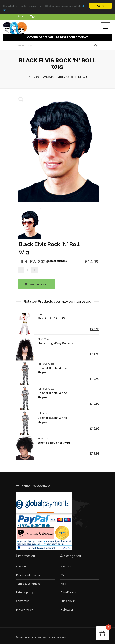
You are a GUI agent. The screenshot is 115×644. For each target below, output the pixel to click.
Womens (66, 566)
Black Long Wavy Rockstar (56, 343)
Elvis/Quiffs (49, 77)
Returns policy (25, 592)
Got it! (101, 6)
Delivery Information (29, 575)
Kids (63, 584)
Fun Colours (68, 601)
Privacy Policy (24, 609)
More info (8, 10)
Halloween (67, 609)
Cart (108, 628)
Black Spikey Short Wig (54, 443)
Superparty (26, 16)
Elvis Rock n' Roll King (53, 318)
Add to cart (36, 284)
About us (22, 566)
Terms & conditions (28, 584)
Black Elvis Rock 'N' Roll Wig (72, 77)
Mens (37, 77)
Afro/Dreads (68, 592)
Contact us (23, 601)
